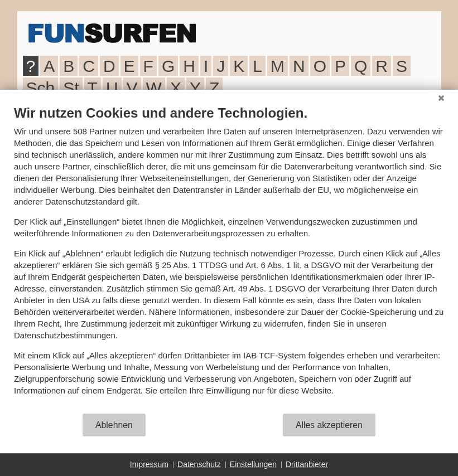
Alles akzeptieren (329, 425)
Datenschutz (199, 464)
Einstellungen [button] (253, 464)
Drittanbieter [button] (307, 464)
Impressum (149, 464)
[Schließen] (441, 98)
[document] (229, 259)
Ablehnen (114, 425)
